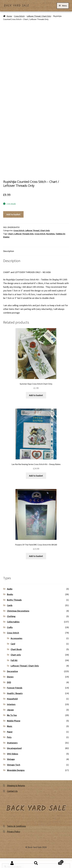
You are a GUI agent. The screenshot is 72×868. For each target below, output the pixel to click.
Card (13, 644)
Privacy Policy (13, 832)
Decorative (12, 671)
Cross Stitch (19, 16)
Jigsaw (10, 710)
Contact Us (12, 791)
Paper (10, 732)
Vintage (11, 759)
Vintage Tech (14, 765)
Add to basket (13, 214)
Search (36, 863)
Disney (10, 677)
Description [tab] (9, 251)
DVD (9, 682)
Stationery (12, 743)
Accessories (16, 638)
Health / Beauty (15, 693)
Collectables (13, 622)
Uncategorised (14, 748)
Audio (10, 589)
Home (9, 16)
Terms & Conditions (16, 826)
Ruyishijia (50, 234)
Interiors (11, 704)
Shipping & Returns (16, 785)
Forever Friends (15, 688)
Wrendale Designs (16, 770)
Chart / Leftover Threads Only (21, 234)
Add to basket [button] (36, 395)
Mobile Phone (14, 721)
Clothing (11, 616)
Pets (9, 737)
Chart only (16, 655)
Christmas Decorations (18, 611)
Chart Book (16, 649)
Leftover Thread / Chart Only (39, 16)
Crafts (10, 627)
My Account (12, 863)
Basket (56, 861)
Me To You (12, 715)
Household (12, 699)
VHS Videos (13, 754)
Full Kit (14, 660)
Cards (10, 605)
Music (10, 726)
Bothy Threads (14, 600)
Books (10, 594)
